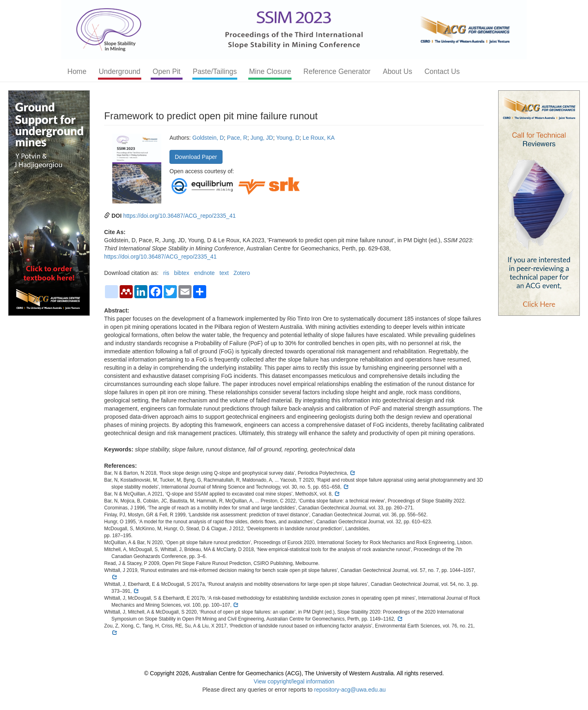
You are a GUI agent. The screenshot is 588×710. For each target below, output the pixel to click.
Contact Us (442, 71)
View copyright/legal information (294, 681)
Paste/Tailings (215, 71)
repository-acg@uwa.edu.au (350, 690)
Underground (120, 71)
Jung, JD (262, 138)
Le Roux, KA (319, 138)
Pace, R (237, 138)
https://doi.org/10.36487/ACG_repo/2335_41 (180, 216)
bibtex (182, 273)
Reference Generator (337, 71)
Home (77, 71)
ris (166, 273)
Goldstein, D (208, 138)
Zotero (242, 273)
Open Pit (167, 71)
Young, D (288, 138)
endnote (204, 273)
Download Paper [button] (196, 157)
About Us (397, 71)
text (224, 273)
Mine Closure (270, 71)
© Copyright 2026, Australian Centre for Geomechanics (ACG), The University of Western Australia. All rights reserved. (294, 673)
